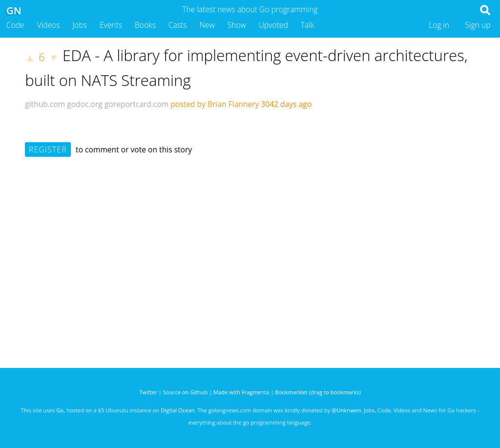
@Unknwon (346, 410)
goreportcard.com (136, 104)
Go (60, 410)
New (207, 25)
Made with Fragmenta (241, 392)
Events (111, 25)
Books (145, 25)
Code (15, 25)
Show (237, 25)
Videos (49, 25)
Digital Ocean (177, 410)
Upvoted (273, 25)
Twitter (148, 392)
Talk (308, 25)
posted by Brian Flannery (215, 104)
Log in (439, 25)
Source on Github (185, 392)
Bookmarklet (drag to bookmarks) (318, 392)
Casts (178, 25)
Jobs (80, 25)
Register (48, 149)
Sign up (478, 25)
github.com (45, 104)
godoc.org (85, 104)
